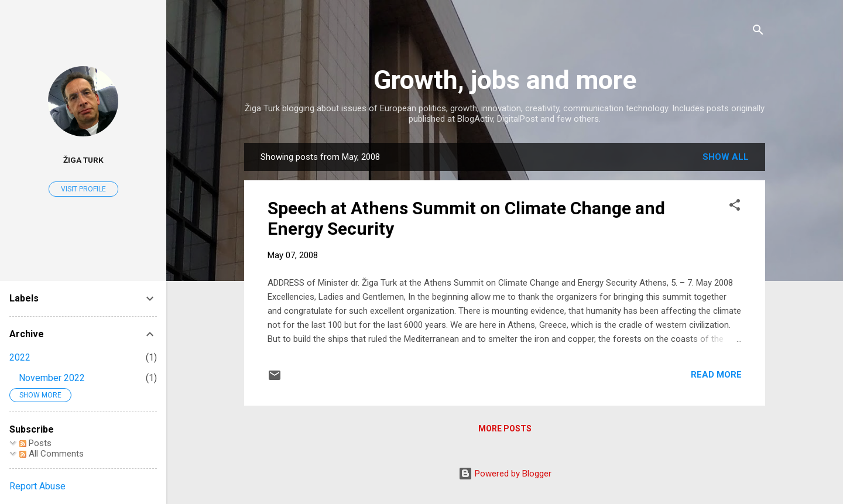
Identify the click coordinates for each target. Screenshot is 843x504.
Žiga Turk (83, 160)
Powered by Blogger (505, 474)
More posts (505, 428)
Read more (716, 375)
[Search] (758, 32)
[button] (735, 207)
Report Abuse (37, 486)
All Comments (52, 454)
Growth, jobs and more (505, 80)
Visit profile (83, 189)
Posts (35, 443)
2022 (20, 357)
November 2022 (52, 378)
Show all (726, 157)
